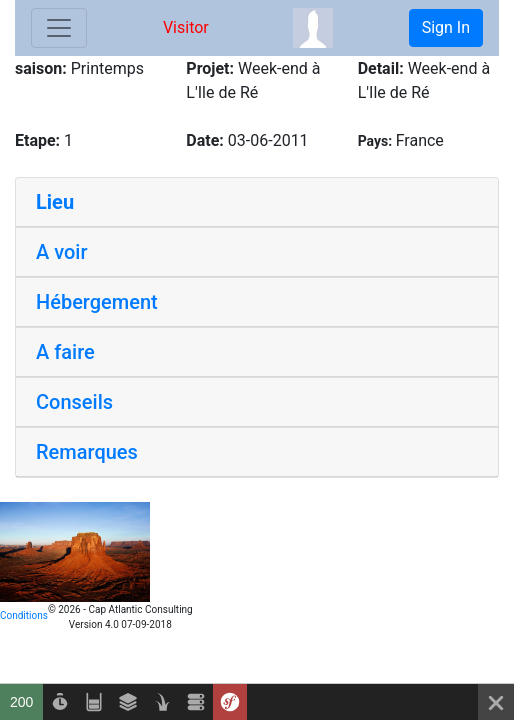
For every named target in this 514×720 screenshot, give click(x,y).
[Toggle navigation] (59, 28)
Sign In (446, 27)
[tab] (257, 202)
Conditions (24, 615)
